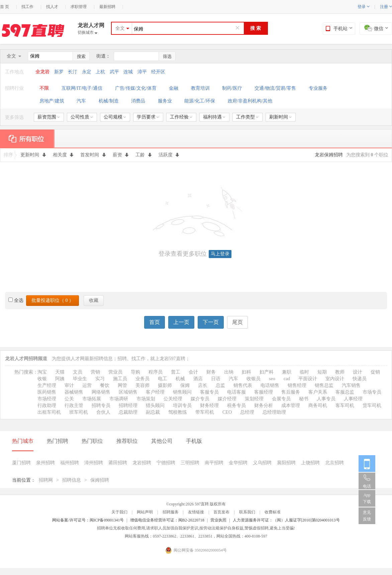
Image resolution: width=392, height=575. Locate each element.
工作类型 (247, 117)
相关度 (63, 155)
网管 (122, 385)
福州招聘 (70, 463)
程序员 (156, 372)
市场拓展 (92, 399)
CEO (227, 412)
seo (272, 379)
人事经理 (353, 399)
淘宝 (42, 372)
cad (287, 379)
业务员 (142, 379)
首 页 (5, 7)
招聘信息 (72, 480)
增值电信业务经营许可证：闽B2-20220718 (167, 520)
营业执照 (218, 520)
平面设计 (308, 379)
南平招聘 (214, 463)
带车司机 (205, 412)
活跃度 (169, 155)
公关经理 (173, 399)
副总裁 (153, 412)
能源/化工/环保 (200, 101)
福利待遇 (214, 117)
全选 (16, 300)
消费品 (138, 101)
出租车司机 (49, 412)
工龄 (144, 155)
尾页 (237, 322)
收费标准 (273, 512)
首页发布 (221, 512)
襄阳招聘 (286, 463)
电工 (163, 379)
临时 (304, 372)
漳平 (142, 72)
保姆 (185, 385)
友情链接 (196, 512)
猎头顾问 (155, 405)
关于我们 (119, 512)
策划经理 (254, 399)
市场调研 (119, 399)
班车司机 (79, 412)
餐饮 (105, 385)
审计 (69, 385)
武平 (114, 72)
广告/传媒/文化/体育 (136, 88)
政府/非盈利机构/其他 (250, 101)
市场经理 (47, 399)
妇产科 (267, 372)
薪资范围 (49, 117)
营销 (95, 372)
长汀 (73, 72)
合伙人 (103, 412)
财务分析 (264, 405)
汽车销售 (351, 385)
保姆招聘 (100, 480)
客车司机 (345, 405)
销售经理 (297, 385)
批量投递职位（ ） (53, 300)
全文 (120, 28)
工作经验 (181, 117)
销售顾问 (182, 392)
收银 (42, 379)
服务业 (165, 101)
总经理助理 (274, 412)
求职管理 (79, 7)
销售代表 (243, 385)
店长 (203, 385)
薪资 (121, 155)
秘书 (304, 399)
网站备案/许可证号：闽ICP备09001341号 (88, 520)
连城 (128, 72)
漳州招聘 (94, 463)
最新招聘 (107, 7)
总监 (220, 385)
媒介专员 (200, 399)
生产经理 (47, 385)
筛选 (167, 56)
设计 (358, 372)
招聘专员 (101, 405)
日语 (216, 379)
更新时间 (33, 155)
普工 (176, 372)
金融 (174, 88)
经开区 (158, 72)
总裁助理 (128, 412)
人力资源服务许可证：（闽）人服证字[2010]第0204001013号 (286, 520)
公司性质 (82, 117)
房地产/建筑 (52, 101)
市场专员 (372, 392)
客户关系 (318, 392)
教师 (340, 372)
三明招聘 (190, 463)
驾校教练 (178, 412)
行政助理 (47, 405)
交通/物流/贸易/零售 (275, 88)
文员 (78, 372)
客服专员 (209, 392)
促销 (375, 372)
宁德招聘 (166, 463)
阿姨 (60, 379)
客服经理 (264, 392)
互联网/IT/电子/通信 (82, 88)
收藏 (94, 300)
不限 (44, 88)
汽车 (81, 101)
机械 (180, 379)
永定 (87, 72)
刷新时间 (280, 117)
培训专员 (182, 405)
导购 (135, 372)
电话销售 (270, 385)
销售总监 (324, 385)
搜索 (81, 56)
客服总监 (345, 392)
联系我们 (247, 512)
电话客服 (236, 392)
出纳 (229, 372)
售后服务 (291, 392)
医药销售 (47, 392)
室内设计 (335, 379)
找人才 (52, 7)
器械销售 (74, 392)
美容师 (142, 385)
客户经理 (155, 392)
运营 (87, 385)
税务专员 (236, 405)
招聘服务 (171, 512)
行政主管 (74, 405)
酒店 (198, 379)
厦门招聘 (21, 463)
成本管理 (291, 405)
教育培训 (200, 88)
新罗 (59, 72)
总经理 (247, 412)
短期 (322, 372)
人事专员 (326, 399)
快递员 (360, 379)
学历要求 (148, 117)
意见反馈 (367, 516)
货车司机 (372, 405)
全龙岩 (43, 72)
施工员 (120, 379)
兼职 (287, 372)
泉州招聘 (45, 463)
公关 (69, 399)
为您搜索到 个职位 (367, 155)
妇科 (247, 372)
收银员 (254, 379)
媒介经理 (227, 399)
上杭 (100, 72)
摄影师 (165, 385)
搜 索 (256, 28)
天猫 (60, 372)
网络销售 (101, 392)
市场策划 (146, 399)
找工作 (27, 7)
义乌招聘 (262, 463)
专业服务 (318, 88)
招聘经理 (128, 405)
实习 (100, 379)
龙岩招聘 (142, 463)
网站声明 (145, 512)
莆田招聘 (118, 463)
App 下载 (367, 498)
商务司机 (318, 405)
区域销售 (128, 392)
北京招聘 (334, 463)
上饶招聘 (310, 463)
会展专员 (281, 399)
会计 (193, 372)
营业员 (115, 372)
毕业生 (80, 379)
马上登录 (220, 254)
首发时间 (93, 155)
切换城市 (87, 32)
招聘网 (46, 480)
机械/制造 (109, 101)
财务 (211, 372)
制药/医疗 (232, 88)
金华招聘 (238, 463)
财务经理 (209, 405)
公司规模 (115, 117)
